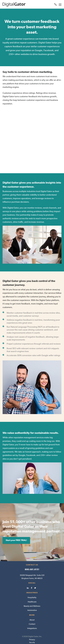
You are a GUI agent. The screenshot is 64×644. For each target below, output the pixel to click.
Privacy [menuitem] (32, 629)
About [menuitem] (32, 609)
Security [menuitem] (32, 631)
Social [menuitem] (32, 572)
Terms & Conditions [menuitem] (32, 640)
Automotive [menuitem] (32, 599)
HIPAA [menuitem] (32, 637)
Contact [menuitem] (32, 613)
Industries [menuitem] (32, 582)
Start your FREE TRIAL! (16, 529)
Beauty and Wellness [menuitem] (32, 595)
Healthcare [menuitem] (32, 591)
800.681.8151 (32, 558)
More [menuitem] (32, 604)
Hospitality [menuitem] (32, 587)
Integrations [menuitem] (32, 617)
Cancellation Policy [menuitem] (32, 634)
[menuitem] (28, 577)
